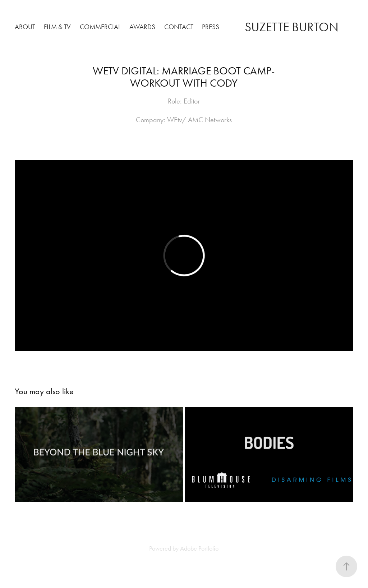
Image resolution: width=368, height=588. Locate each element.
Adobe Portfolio (199, 548)
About (25, 27)
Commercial (100, 27)
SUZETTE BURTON (292, 27)
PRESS (211, 27)
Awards (142, 27)
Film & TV (57, 27)
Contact (179, 27)
